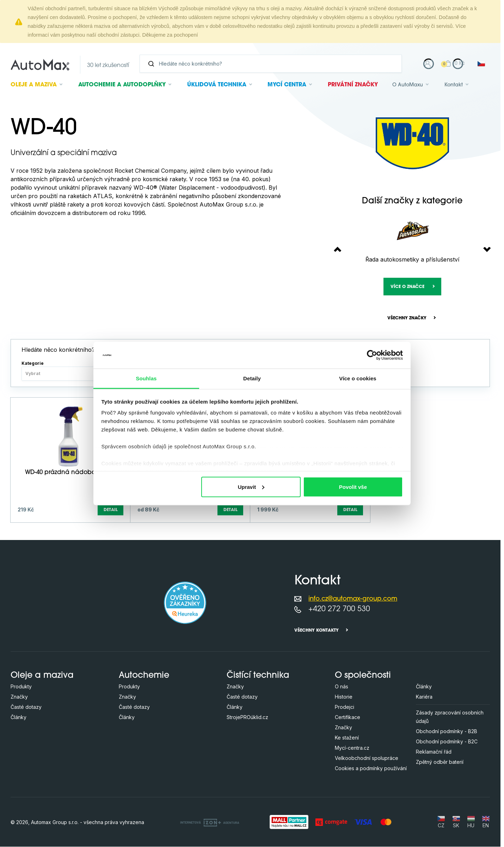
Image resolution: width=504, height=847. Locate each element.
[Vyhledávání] (273, 64)
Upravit (251, 487)
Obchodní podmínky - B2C (447, 742)
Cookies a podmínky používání (371, 769)
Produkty (21, 687)
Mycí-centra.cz (352, 748)
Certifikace (348, 717)
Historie (344, 697)
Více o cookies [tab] (358, 378)
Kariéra (424, 697)
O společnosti (363, 676)
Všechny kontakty (316, 631)
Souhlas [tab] (146, 378)
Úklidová (217, 85)
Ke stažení (347, 738)
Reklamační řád (434, 752)
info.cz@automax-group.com (353, 599)
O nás (342, 687)
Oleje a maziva (42, 676)
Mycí (287, 85)
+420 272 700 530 (339, 609)
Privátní (353, 85)
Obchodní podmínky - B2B (447, 732)
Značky (19, 697)
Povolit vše (353, 487)
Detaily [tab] (252, 378)
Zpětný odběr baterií (440, 762)
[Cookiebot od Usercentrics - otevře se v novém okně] (372, 355)
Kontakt (454, 85)
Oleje (34, 85)
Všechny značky (407, 318)
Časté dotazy (26, 707)
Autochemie (122, 85)
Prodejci (345, 707)
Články (19, 717)
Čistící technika (258, 676)
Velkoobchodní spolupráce (367, 758)
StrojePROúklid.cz (247, 717)
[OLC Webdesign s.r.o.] (210, 822)
